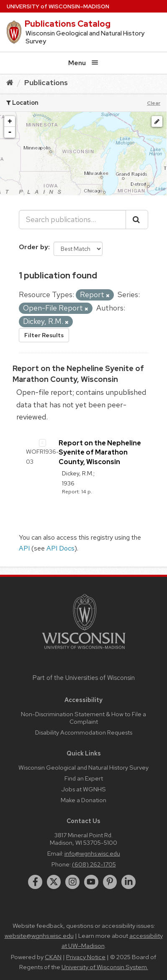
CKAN (53, 957)
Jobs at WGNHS (83, 789)
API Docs (60, 548)
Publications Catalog (68, 24)
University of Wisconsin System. (105, 967)
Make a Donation (83, 800)
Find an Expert (84, 778)
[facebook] (35, 882)
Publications (46, 82)
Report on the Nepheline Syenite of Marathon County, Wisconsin (100, 452)
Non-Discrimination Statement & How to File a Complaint (83, 718)
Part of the (84, 678)
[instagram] (72, 882)
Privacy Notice (86, 957)
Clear (154, 103)
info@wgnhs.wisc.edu (92, 853)
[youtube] (91, 882)
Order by (33, 247)
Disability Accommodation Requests (84, 732)
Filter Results (44, 335)
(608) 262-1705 (94, 864)
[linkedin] (128, 882)
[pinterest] (110, 882)
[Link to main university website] (84, 650)
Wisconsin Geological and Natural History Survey (83, 767)
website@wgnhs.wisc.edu (39, 936)
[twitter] (54, 882)
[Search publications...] (72, 220)
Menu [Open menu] (83, 63)
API (24, 548)
